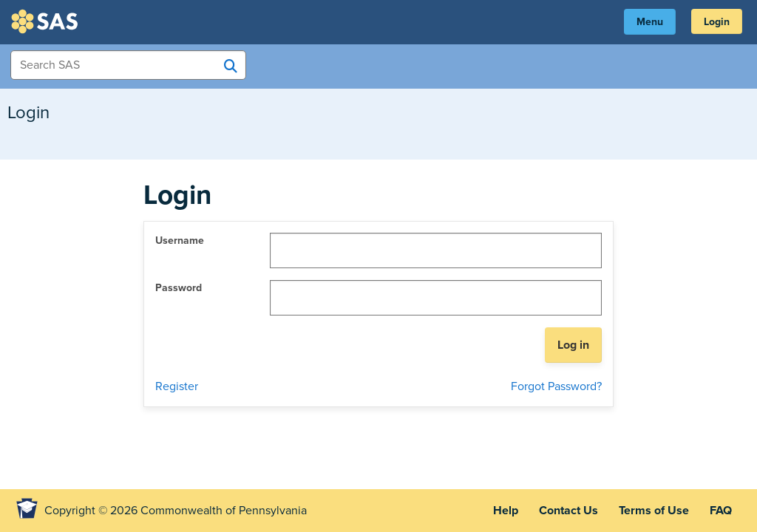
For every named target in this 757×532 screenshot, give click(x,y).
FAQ (721, 511)
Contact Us (568, 511)
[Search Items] (128, 65)
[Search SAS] (231, 66)
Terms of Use (654, 511)
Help (506, 511)
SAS (47, 21)
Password (179, 288)
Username (180, 241)
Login (717, 22)
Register (177, 386)
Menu (650, 22)
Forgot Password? (556, 386)
